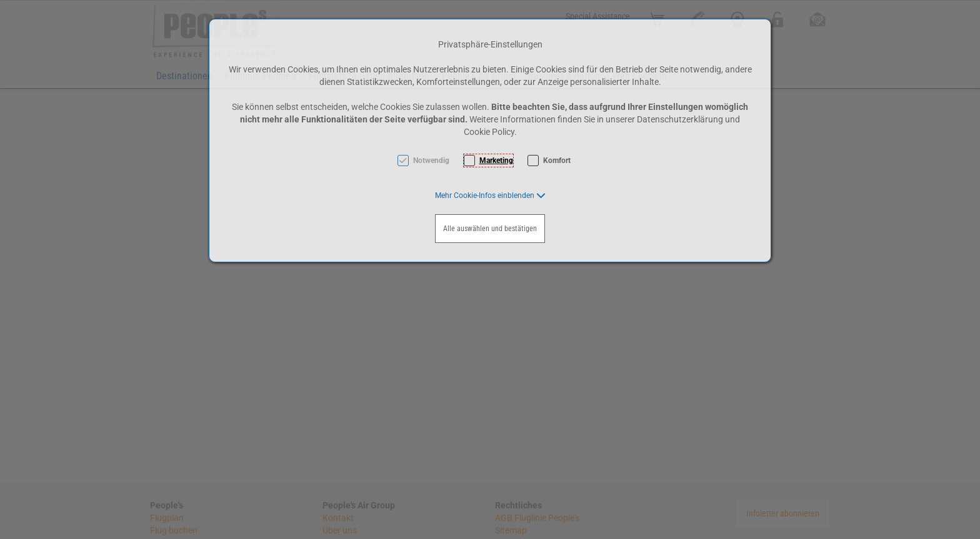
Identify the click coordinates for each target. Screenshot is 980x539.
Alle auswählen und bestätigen (490, 229)
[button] (490, 195)
